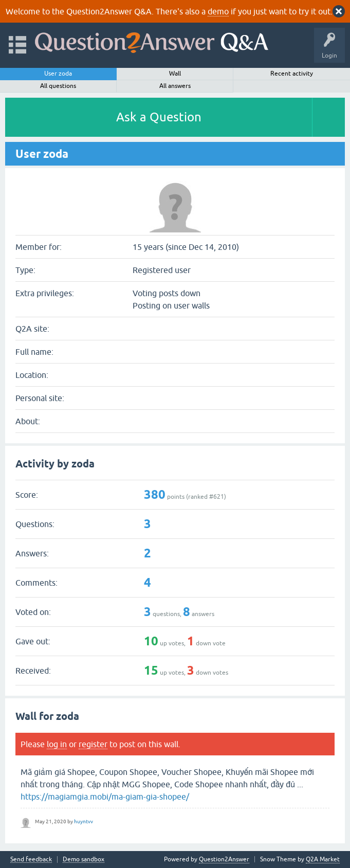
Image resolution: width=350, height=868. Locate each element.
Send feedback (31, 860)
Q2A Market (323, 859)
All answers (175, 86)
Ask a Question (159, 117)
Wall (175, 74)
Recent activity (292, 74)
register (93, 744)
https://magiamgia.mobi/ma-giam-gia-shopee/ (105, 797)
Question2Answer (224, 859)
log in (57, 744)
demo (218, 11)
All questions (58, 86)
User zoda (58, 74)
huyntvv (84, 821)
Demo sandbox (84, 860)
